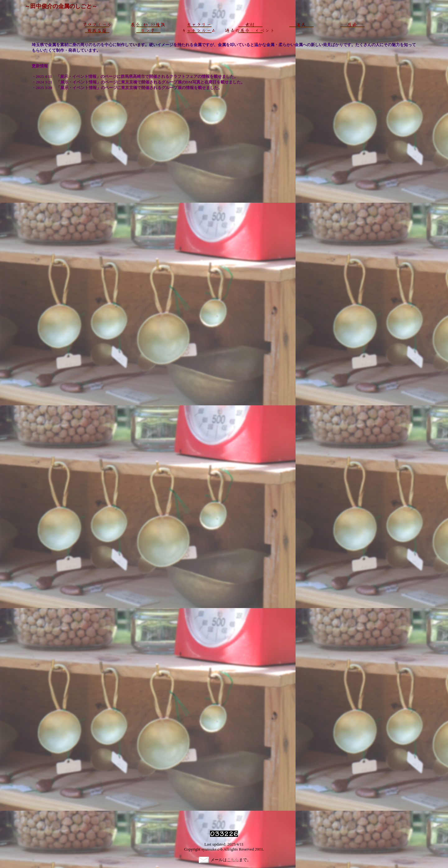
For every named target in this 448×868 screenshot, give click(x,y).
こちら (233, 860)
